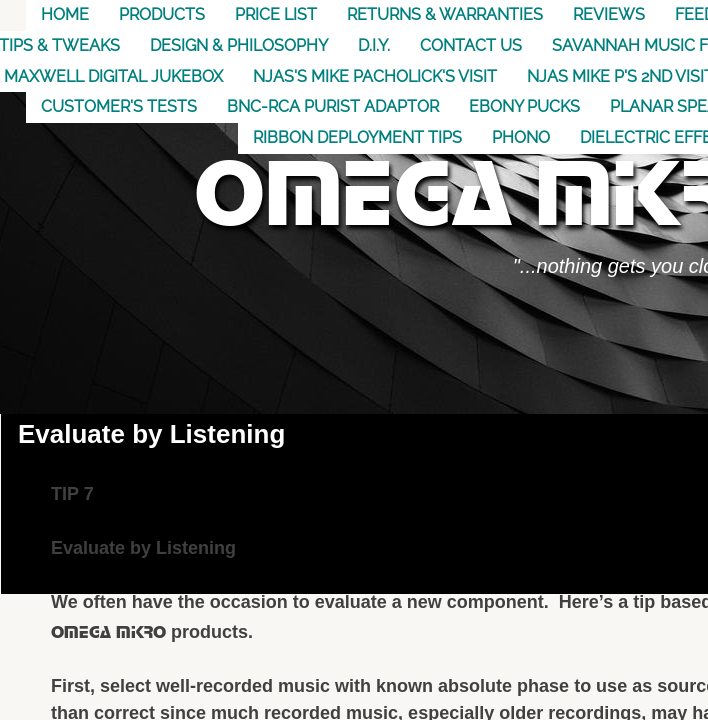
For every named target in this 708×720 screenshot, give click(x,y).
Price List (276, 14)
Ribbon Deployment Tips (357, 137)
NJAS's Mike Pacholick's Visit (375, 76)
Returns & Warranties (445, 14)
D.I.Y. (374, 45)
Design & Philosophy (239, 45)
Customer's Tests (119, 106)
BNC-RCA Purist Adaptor (333, 106)
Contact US (471, 45)
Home (65, 14)
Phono (521, 137)
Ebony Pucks (524, 106)
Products (162, 14)
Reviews (609, 14)
